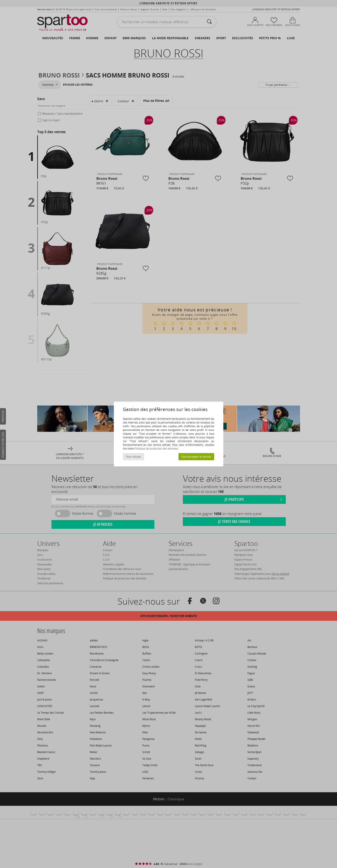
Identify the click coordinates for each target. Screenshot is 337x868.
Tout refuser (133, 457)
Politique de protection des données (156, 449)
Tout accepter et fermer (196, 457)
